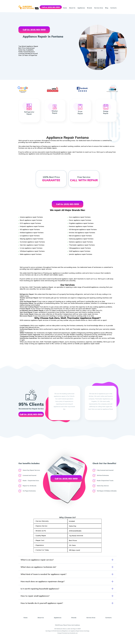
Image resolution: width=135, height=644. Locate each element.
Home (65, 8)
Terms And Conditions (74, 625)
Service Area (99, 8)
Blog (107, 8)
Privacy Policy (63, 625)
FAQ (56, 625)
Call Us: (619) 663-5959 (34, 30)
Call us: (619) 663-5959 (51, 7)
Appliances (81, 8)
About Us (72, 8)
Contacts (113, 8)
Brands (90, 8)
